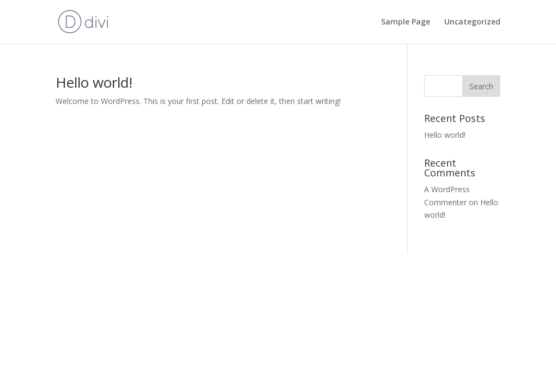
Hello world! (94, 82)
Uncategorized (472, 22)
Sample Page (406, 22)
